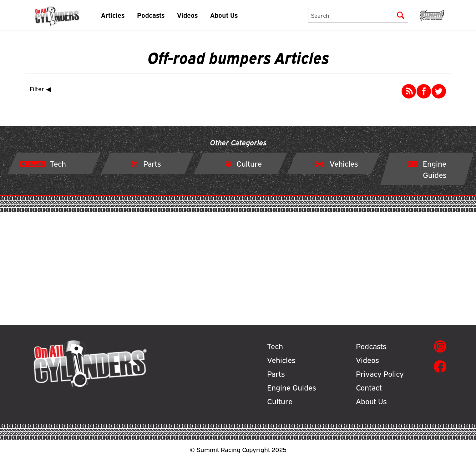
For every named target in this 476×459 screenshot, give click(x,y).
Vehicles (281, 360)
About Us (234, 17)
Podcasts (160, 17)
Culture (280, 401)
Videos (197, 17)
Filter (42, 89)
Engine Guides (291, 387)
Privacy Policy (380, 373)
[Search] (358, 18)
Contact (369, 387)
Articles (122, 17)
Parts (276, 373)
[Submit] (401, 18)
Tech (275, 346)
